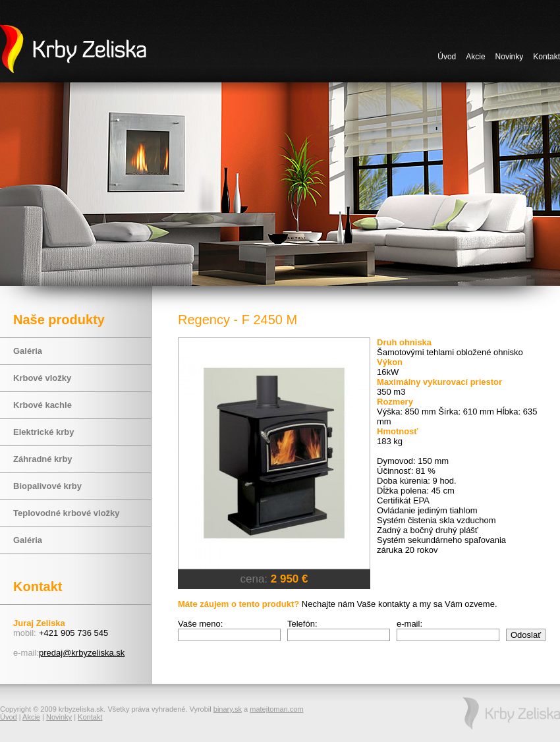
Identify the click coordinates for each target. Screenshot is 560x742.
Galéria (28, 351)
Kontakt (546, 57)
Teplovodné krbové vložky (67, 513)
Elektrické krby (44, 432)
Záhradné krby (43, 459)
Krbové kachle (42, 405)
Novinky (510, 57)
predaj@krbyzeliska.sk (82, 653)
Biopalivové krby (47, 486)
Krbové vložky (42, 378)
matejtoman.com (276, 709)
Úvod (447, 57)
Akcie (475, 57)
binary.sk (228, 709)
